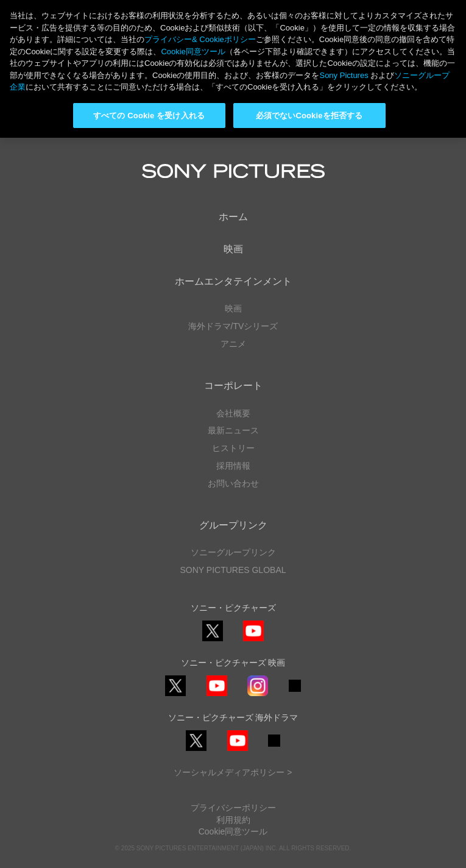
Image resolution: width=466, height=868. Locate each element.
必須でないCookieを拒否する (309, 116)
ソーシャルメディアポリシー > (233, 772)
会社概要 (233, 413)
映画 (233, 249)
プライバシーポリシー (233, 808)
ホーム (233, 217)
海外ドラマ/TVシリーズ (233, 326)
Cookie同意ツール (233, 831)
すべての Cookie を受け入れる (149, 116)
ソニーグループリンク (233, 552)
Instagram (258, 696)
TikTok (295, 692)
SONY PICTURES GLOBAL (233, 570)
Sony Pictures (344, 75)
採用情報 (233, 466)
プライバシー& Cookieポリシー (200, 39)
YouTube (253, 641)
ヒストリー (233, 448)
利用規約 (233, 820)
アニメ (233, 344)
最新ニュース (233, 430)
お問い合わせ (233, 483)
